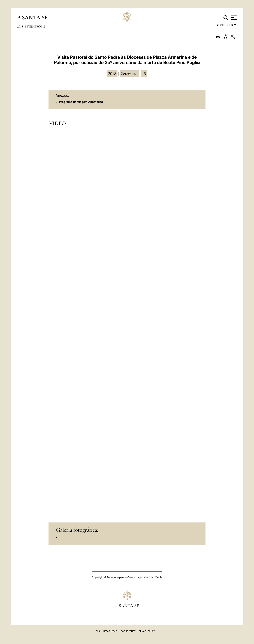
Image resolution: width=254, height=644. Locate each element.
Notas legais (110, 631)
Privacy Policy (147, 631)
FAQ (98, 631)
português (224, 26)
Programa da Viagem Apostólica (81, 102)
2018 (20, 26)
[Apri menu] (233, 18)
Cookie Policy (128, 631)
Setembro (33, 26)
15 (44, 26)
